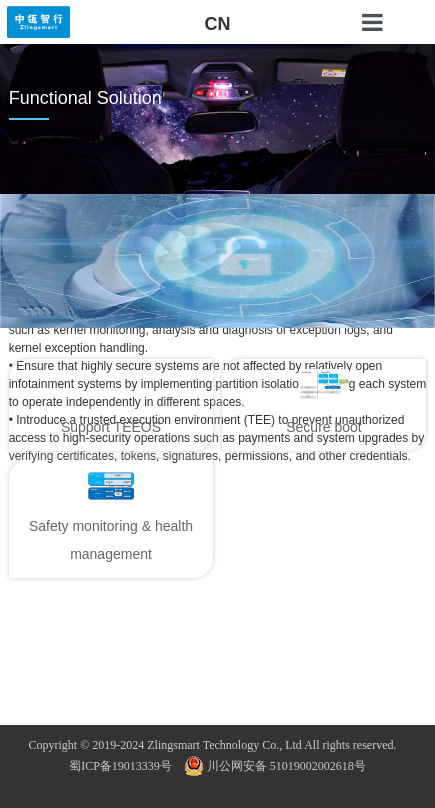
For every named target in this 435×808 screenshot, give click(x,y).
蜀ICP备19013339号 (120, 766)
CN (218, 24)
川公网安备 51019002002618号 (275, 766)
